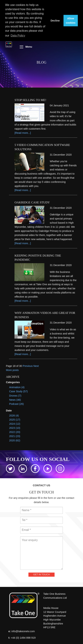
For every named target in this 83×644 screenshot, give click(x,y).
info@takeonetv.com (23, 630)
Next (36, 365)
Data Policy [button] (18, 36)
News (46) (15, 399)
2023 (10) (15, 427)
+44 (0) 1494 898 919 (23, 637)
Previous (28, 365)
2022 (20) (15, 431)
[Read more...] (23, 132)
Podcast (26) (16, 403)
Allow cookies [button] (71, 21)
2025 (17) (15, 419)
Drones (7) (15, 395)
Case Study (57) (18, 390)
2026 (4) (14, 415)
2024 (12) (15, 423)
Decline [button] (55, 21)
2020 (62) (15, 439)
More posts (12, 369)
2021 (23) (15, 435)
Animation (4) (17, 386)
